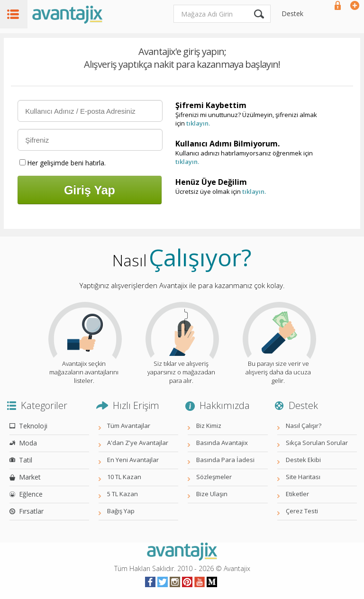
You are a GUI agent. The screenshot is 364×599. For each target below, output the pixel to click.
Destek (292, 14)
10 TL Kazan (124, 477)
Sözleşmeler (214, 477)
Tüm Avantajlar (129, 426)
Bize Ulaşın (212, 494)
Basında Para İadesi (225, 460)
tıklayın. (198, 123)
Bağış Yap (121, 511)
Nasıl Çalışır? (304, 426)
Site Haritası (303, 477)
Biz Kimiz (209, 426)
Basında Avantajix (222, 443)
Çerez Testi (302, 511)
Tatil (26, 460)
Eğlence (31, 494)
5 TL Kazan (123, 494)
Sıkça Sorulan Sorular (317, 443)
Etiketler (297, 494)
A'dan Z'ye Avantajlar (138, 443)
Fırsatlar (31, 511)
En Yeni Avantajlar (133, 460)
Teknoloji (33, 426)
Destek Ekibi (303, 460)
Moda (28, 443)
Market (30, 477)
